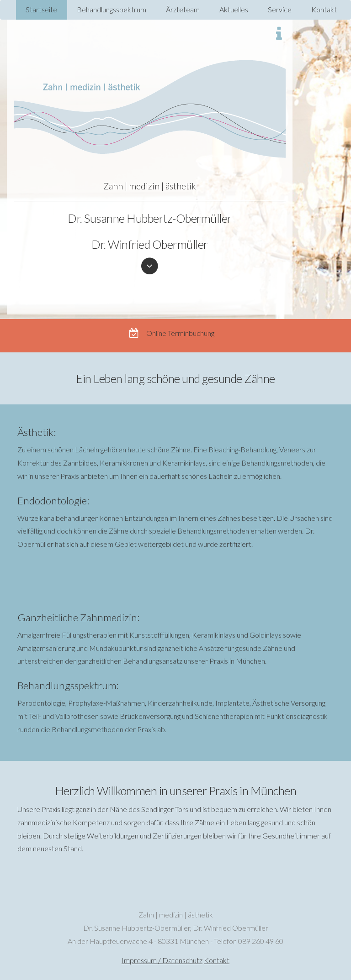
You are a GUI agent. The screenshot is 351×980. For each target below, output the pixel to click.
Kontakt (324, 9)
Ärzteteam (183, 9)
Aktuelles (234, 9)
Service (280, 9)
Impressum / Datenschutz (162, 960)
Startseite (41, 9)
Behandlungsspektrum (112, 9)
